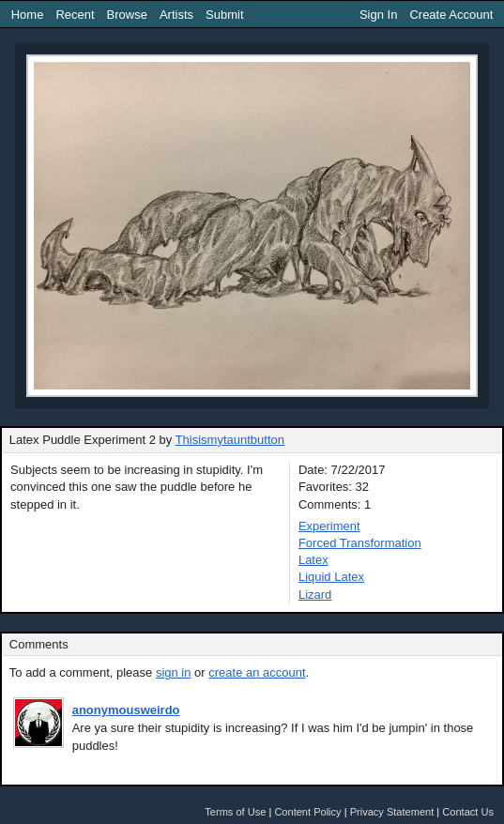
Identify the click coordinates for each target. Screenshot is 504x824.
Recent (75, 15)
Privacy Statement (392, 812)
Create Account (451, 15)
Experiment (329, 526)
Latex (313, 560)
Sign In (378, 15)
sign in (174, 672)
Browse (127, 15)
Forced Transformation (360, 543)
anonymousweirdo (126, 710)
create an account (257, 672)
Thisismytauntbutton (230, 440)
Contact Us (468, 812)
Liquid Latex (331, 577)
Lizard (315, 595)
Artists (176, 15)
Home (28, 15)
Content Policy (307, 812)
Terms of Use (235, 812)
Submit (224, 15)
